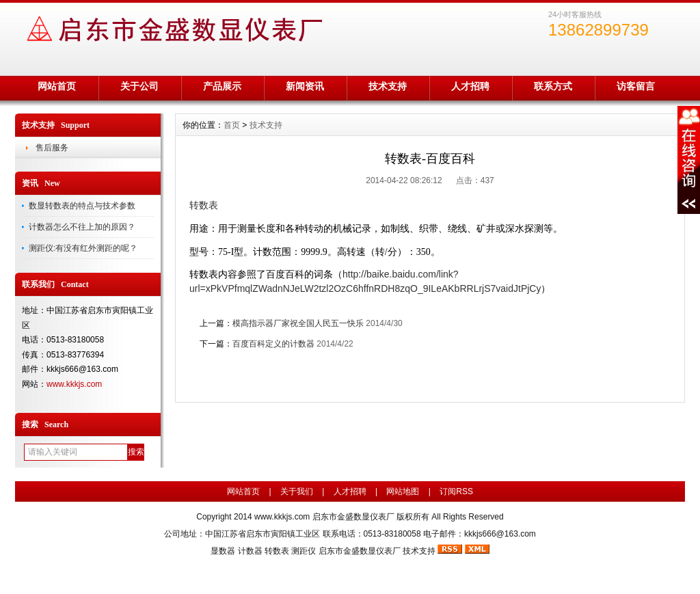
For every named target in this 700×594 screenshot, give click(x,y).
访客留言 (636, 86)
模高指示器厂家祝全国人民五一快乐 (298, 323)
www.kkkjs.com (74, 384)
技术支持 (388, 86)
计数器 (250, 551)
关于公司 (139, 86)
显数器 (223, 551)
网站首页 (57, 86)
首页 (232, 125)
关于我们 (297, 491)
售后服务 (52, 148)
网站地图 (403, 491)
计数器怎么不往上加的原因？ (82, 227)
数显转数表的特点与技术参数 (82, 206)
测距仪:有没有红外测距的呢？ (83, 248)
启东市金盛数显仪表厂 (360, 551)
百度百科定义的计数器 (273, 344)
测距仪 (304, 551)
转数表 (277, 551)
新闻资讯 (305, 86)
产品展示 (222, 86)
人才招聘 (470, 86)
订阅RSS (456, 491)
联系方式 (553, 86)
